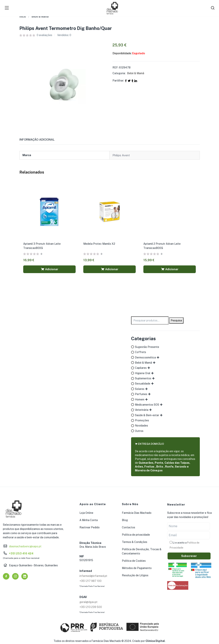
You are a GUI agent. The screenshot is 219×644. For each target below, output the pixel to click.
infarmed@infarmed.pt (93, 576)
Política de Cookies (134, 561)
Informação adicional (37, 140)
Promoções (142, 420)
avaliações (44, 35)
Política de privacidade (136, 535)
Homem (140, 399)
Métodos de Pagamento (137, 568)
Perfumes (141, 394)
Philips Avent (121, 155)
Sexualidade (143, 384)
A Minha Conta (89, 520)
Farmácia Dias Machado (137, 513)
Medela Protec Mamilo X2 (99, 244)
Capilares (141, 368)
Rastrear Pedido (90, 527)
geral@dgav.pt (88, 602)
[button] (49, 269)
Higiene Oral (143, 373)
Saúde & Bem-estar (147, 415)
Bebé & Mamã (40, 16)
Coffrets (140, 352)
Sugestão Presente (147, 347)
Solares (140, 389)
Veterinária (142, 410)
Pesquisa (176, 320)
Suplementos (143, 378)
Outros (139, 431)
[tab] (42, 141)
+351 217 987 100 (90, 581)
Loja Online (86, 513)
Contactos (129, 527)
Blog (125, 520)
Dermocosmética (145, 357)
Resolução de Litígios (135, 575)
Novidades (141, 426)
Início (23, 16)
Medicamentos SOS (147, 405)
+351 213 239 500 (91, 607)
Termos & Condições (135, 542)
